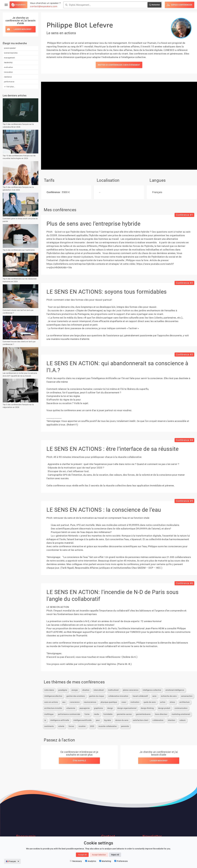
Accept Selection (99, 855)
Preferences (121, 861)
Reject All (115, 855)
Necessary (76, 861)
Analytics (91, 861)
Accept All (82, 855)
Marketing (105, 861)
